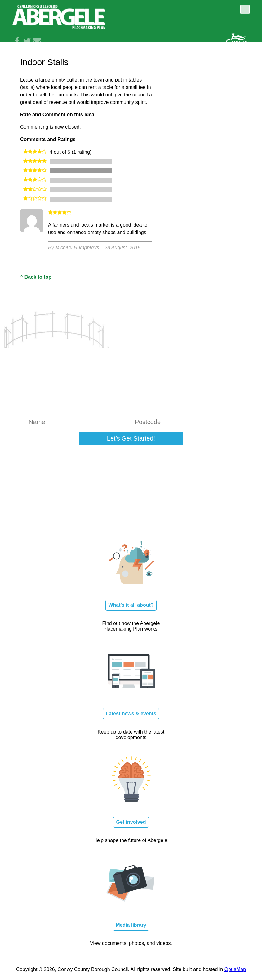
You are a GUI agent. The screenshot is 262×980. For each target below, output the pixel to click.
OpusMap (235, 969)
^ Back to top (36, 277)
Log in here (203, 457)
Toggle (245, 9)
